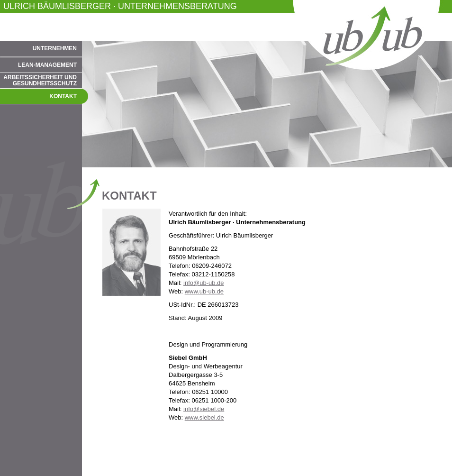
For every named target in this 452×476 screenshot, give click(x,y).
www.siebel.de (204, 417)
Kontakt (63, 96)
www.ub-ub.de (204, 291)
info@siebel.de (204, 409)
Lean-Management (47, 65)
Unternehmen (55, 48)
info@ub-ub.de (203, 283)
